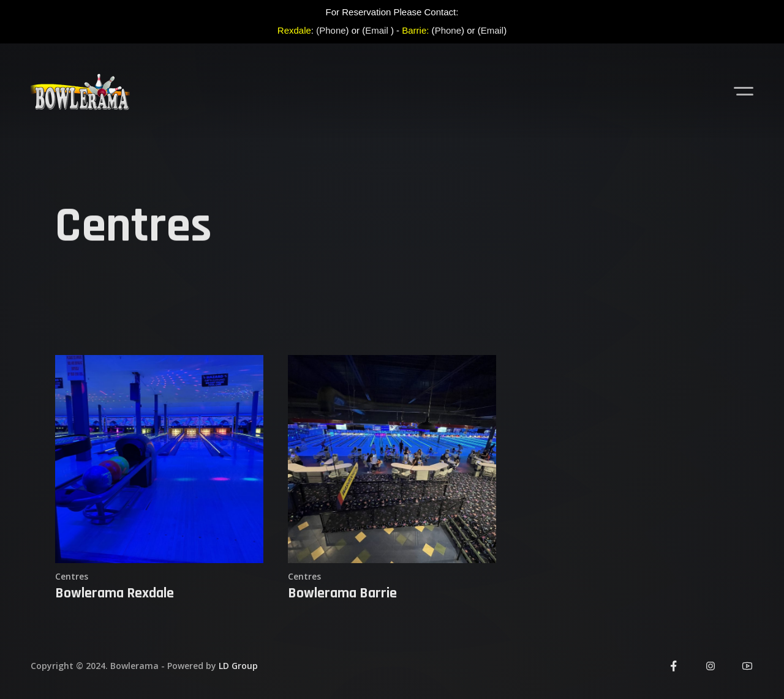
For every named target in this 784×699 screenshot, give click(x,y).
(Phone (331, 30)
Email (377, 30)
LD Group (238, 666)
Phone (448, 30)
